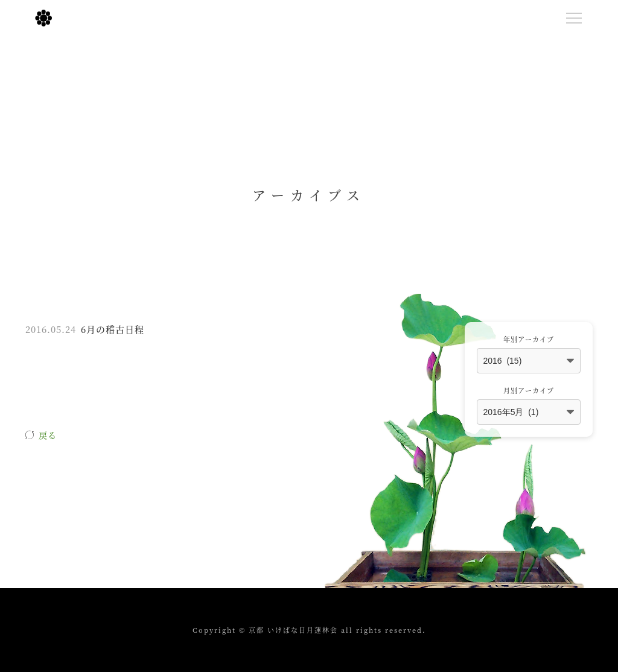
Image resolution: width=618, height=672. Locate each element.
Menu (577, 16)
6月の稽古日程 (113, 329)
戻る (48, 435)
